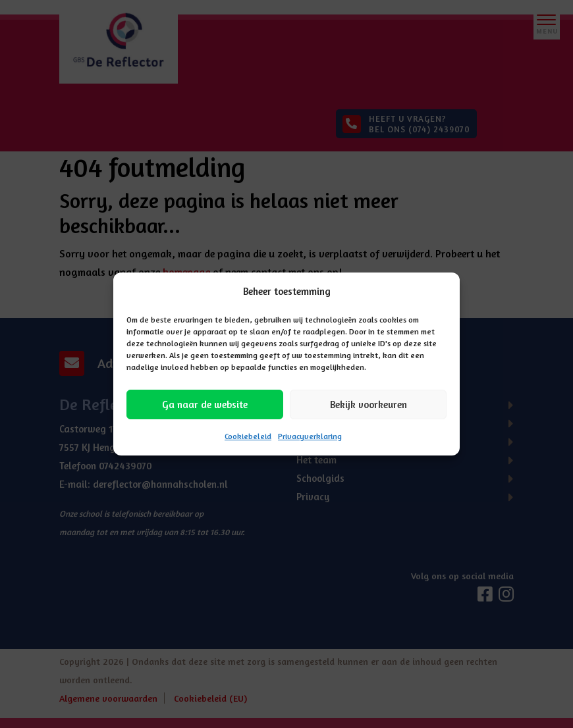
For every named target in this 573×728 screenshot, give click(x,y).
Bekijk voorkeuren (368, 404)
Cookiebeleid (248, 436)
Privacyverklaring (310, 436)
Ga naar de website (205, 404)
